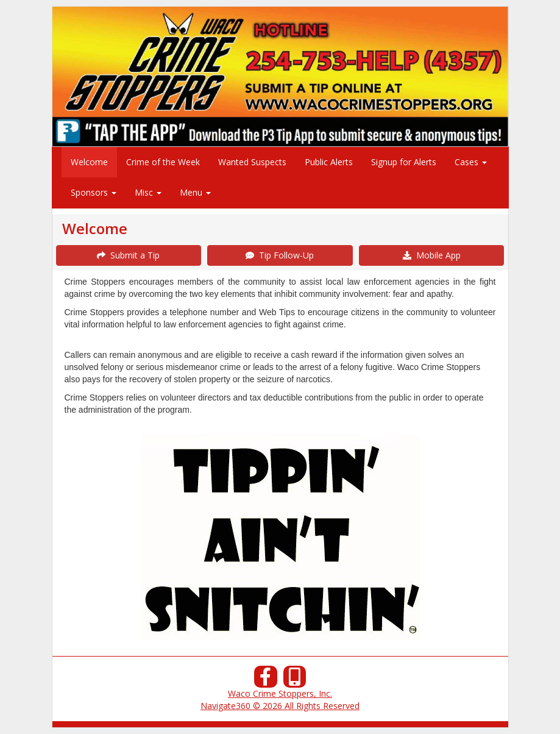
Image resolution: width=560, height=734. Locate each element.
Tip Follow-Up (280, 255)
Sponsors (94, 192)
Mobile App (432, 255)
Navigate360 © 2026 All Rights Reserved (280, 706)
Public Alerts (329, 162)
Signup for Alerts (404, 162)
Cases (471, 162)
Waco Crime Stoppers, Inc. (280, 693)
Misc (148, 192)
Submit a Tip (128, 255)
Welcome (89, 162)
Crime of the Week (163, 162)
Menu (195, 192)
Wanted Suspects (252, 162)
